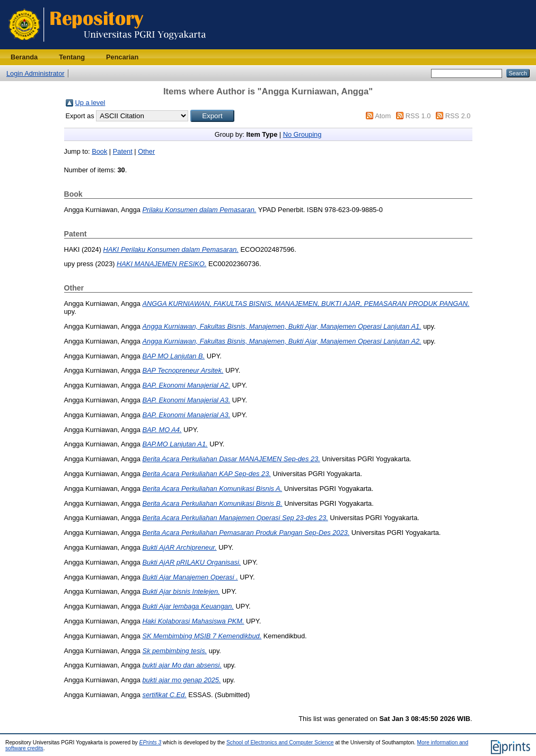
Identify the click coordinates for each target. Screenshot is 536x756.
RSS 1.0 (418, 116)
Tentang (72, 57)
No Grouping (302, 134)
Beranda (24, 57)
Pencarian (122, 57)
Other (146, 151)
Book (99, 151)
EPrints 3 (151, 742)
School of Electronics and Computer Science (280, 742)
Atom (383, 116)
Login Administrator (36, 73)
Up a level (90, 103)
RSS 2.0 (458, 116)
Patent (123, 151)
